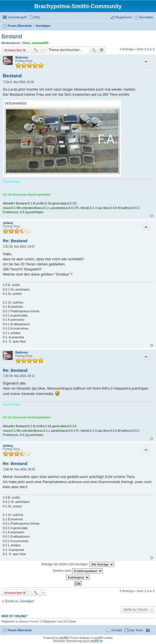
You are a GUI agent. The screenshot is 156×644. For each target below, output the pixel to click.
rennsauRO (40, 43)
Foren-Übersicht (20, 630)
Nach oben (152, 216)
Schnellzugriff (17, 17)
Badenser (22, 57)
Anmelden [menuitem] (146, 17)
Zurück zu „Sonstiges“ (20, 601)
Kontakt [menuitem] (117, 630)
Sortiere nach (78, 571)
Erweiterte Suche (102, 50)
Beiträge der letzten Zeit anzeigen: (78, 564)
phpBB (63, 638)
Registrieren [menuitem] (124, 17)
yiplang (8, 223)
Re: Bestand (15, 241)
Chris (26, 43)
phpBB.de (97, 641)
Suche (94, 50)
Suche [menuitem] (151, 26)
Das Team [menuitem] (136, 630)
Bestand (12, 36)
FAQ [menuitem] (37, 17)
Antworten (13, 50)
